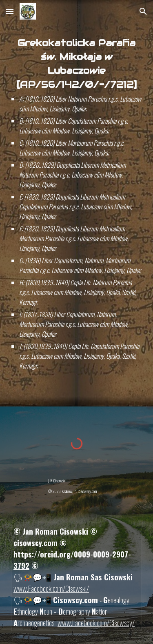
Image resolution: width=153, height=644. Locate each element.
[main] (77, 203)
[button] (10, 11)
